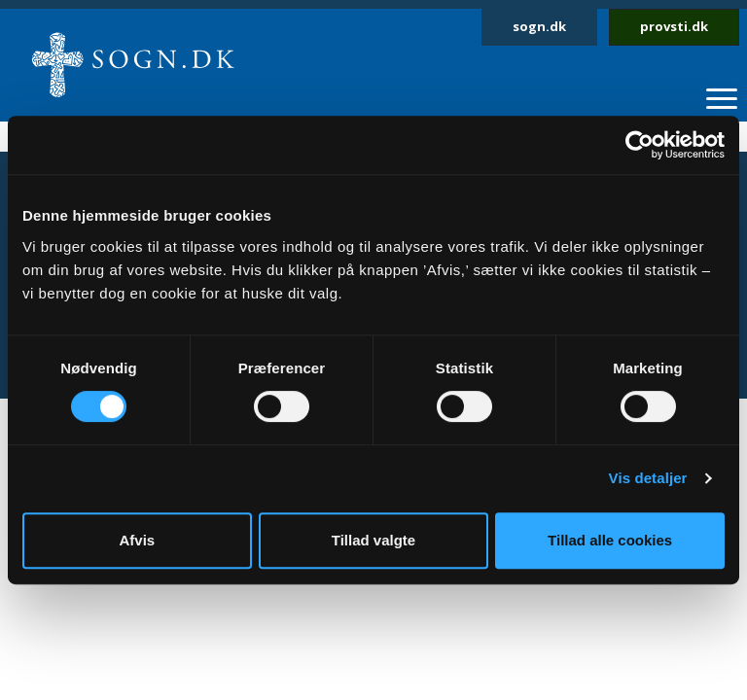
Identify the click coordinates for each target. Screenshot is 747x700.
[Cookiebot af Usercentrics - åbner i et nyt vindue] (640, 145)
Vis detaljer (648, 478)
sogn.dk (539, 26)
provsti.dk (674, 26)
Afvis (137, 540)
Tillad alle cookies (610, 540)
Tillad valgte (373, 540)
